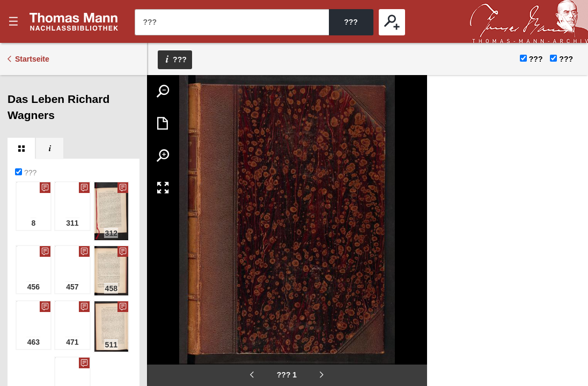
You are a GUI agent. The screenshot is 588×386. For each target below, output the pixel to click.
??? (74, 21)
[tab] (21, 149)
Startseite (32, 59)
